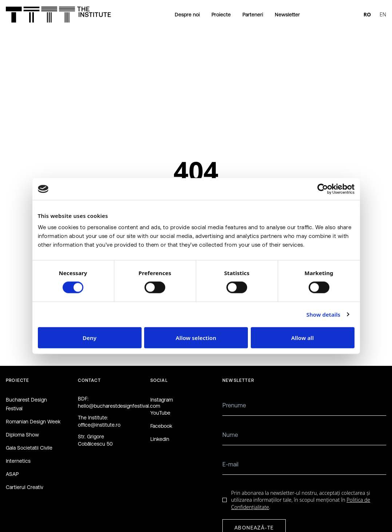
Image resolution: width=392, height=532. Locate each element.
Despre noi (187, 15)
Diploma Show (22, 435)
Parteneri (253, 15)
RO (367, 14)
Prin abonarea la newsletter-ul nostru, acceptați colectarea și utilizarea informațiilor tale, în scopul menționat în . (301, 500)
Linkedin (160, 439)
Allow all (302, 337)
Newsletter (287, 15)
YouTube (160, 413)
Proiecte (221, 15)
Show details (323, 314)
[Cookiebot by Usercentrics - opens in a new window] (323, 189)
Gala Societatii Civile (29, 448)
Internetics (18, 461)
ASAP (12, 474)
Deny (90, 337)
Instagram (162, 400)
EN (383, 14)
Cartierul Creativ (25, 487)
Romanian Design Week (33, 422)
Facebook (161, 426)
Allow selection (196, 337)
